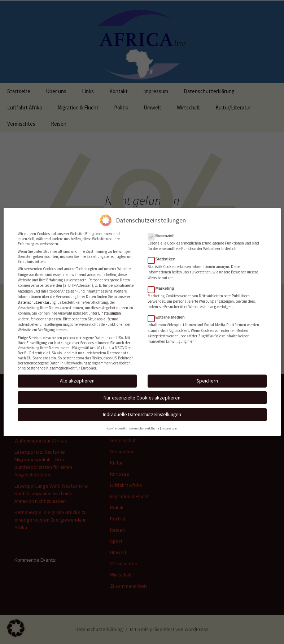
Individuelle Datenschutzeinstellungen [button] (142, 411)
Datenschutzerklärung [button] (144, 425)
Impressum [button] (169, 425)
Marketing (163, 284)
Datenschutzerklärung (37, 298)
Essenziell (163, 232)
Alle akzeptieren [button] (77, 377)
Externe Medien (169, 314)
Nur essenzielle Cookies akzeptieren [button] (142, 394)
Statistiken (164, 255)
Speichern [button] (207, 377)
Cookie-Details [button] (117, 425)
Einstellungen (110, 310)
